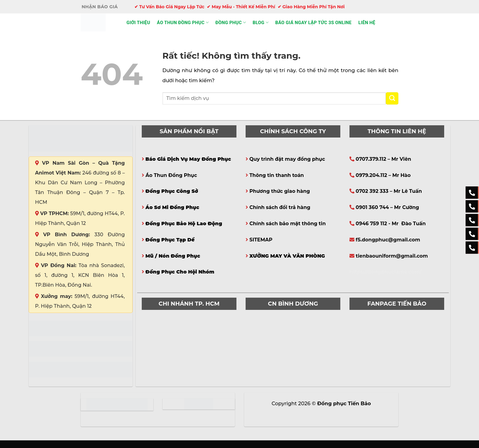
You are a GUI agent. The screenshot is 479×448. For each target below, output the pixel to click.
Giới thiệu (138, 23)
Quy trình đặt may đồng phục (287, 159)
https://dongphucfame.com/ (386, 272)
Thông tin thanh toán (276, 175)
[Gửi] (392, 98)
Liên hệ (367, 23)
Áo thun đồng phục (183, 22)
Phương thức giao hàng (280, 191)
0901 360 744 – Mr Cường (387, 207)
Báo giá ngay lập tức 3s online (313, 23)
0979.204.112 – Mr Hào (383, 175)
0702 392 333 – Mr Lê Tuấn (389, 191)
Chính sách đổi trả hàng (280, 207)
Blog (261, 22)
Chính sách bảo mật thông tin (287, 224)
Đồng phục (231, 22)
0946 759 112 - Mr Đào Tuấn (391, 224)
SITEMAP (261, 240)
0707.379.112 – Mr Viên (383, 159)
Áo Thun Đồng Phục (171, 175)
